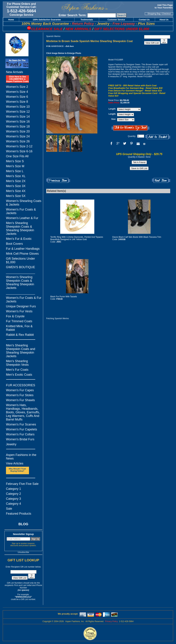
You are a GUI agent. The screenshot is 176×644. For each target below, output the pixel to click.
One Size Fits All (17, 156)
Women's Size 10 (18, 107)
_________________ (20, 272)
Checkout (166, 14)
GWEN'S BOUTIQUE (20, 267)
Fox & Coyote (15, 316)
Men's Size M (15, 166)
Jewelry (11, 444)
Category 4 (13, 504)
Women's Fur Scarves (21, 424)
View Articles (15, 463)
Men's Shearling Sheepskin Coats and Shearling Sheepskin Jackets (21, 351)
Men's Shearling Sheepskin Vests (17, 363)
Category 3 (13, 499)
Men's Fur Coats (17, 370)
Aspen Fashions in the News (21, 457)
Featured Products (19, 514)
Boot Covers (14, 244)
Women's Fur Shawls (20, 400)
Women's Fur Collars (20, 434)
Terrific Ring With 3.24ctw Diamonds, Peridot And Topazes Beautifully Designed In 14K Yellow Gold (77, 238)
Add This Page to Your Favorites (164, 6)
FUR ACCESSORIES (21, 385)
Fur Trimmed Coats (19, 321)
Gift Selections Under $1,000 (20, 260)
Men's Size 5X (16, 196)
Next (161, 180)
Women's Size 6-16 (19, 151)
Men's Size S (15, 161)
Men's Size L (15, 171)
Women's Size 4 (17, 92)
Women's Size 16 (18, 122)
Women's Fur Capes (20, 390)
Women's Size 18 (18, 126)
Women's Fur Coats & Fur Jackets (24, 300)
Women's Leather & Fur (22, 218)
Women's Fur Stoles (20, 395)
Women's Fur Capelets (21, 429)
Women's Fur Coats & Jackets (21, 211)
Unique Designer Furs (21, 306)
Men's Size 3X (16, 186)
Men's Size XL (16, 176)
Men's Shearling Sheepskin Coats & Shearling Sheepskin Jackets (20, 228)
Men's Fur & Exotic (19, 239)
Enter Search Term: (73, 15)
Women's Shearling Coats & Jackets (24, 203)
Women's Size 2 (17, 87)
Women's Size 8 (17, 102)
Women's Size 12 (18, 112)
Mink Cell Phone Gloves (22, 254)
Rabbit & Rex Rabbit (20, 335)
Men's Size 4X (16, 191)
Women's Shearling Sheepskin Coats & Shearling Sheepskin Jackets (20, 282)
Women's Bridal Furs (20, 439)
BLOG (23, 524)
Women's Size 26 (18, 141)
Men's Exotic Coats (19, 375)
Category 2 (13, 494)
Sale (9, 509)
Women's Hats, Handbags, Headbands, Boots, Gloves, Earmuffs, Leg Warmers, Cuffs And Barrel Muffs (23, 412)
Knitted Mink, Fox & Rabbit (19, 328)
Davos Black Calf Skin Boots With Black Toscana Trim (137, 237)
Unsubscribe (23, 552)
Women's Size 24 (18, 136)
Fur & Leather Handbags (23, 249)
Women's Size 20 (18, 131)
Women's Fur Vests (19, 311)
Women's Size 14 (18, 117)
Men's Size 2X (16, 181)
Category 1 (13, 489)
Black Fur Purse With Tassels (64, 297)
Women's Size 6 (17, 97)
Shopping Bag (154, 14)
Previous (58, 180)
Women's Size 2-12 (19, 146)
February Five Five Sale (22, 484)
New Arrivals (14, 72)
